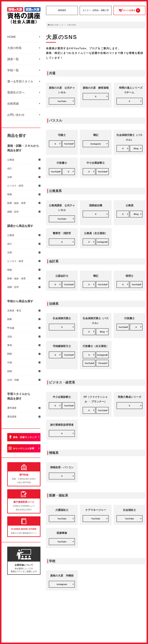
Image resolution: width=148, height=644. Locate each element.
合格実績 (13, 104)
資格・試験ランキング (25, 437)
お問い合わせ (16, 115)
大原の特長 (14, 48)
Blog (136, 148)
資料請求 (62, 10)
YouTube (62, 101)
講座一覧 (13, 59)
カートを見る (129, 10)
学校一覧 (13, 70)
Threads (102, 363)
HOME (12, 37)
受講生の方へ (16, 93)
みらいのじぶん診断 (24, 448)
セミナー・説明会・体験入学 (96, 10)
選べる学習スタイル (20, 81)
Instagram (96, 144)
